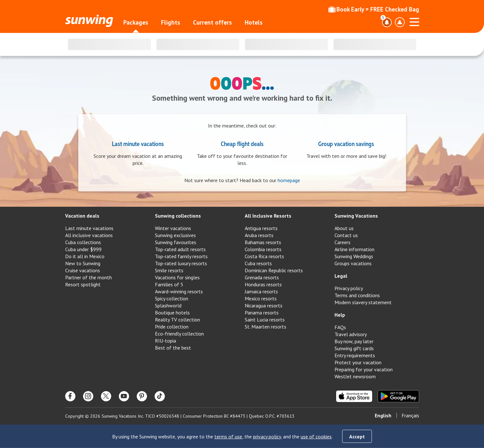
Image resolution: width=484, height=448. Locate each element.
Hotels (254, 22)
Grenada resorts (262, 277)
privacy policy (267, 436)
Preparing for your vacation (364, 369)
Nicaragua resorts (264, 305)
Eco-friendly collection (179, 334)
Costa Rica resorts (264, 256)
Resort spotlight (83, 284)
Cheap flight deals (242, 143)
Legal (341, 276)
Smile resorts (169, 270)
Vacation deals (82, 216)
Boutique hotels (172, 313)
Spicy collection (172, 298)
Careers (342, 242)
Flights (171, 22)
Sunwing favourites (176, 242)
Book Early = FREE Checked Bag (374, 9)
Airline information (354, 249)
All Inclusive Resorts (268, 216)
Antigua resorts (261, 228)
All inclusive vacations (89, 235)
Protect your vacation (358, 362)
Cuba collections (83, 242)
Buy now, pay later (354, 341)
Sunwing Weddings (354, 256)
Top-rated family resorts (181, 256)
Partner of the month (88, 277)
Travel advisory (351, 334)
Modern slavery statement (363, 302)
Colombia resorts (263, 249)
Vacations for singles (177, 277)
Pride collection (172, 327)
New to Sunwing (83, 263)
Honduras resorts (263, 284)
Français (410, 415)
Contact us (346, 235)
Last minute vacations (138, 143)
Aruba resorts (259, 235)
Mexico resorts (261, 298)
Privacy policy (349, 288)
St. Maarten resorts (265, 327)
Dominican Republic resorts (274, 270)
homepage (289, 180)
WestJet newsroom (355, 376)
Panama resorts (262, 313)
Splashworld (168, 305)
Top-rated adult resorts (180, 249)
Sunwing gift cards (354, 348)
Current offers (212, 22)
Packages (136, 22)
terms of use (228, 436)
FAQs (340, 327)
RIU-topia (165, 341)
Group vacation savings (346, 143)
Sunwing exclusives (175, 235)
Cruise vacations (83, 270)
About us (344, 228)
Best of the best (173, 348)
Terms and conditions (357, 295)
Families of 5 (169, 284)
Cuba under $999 (83, 249)
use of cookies (316, 436)
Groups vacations (353, 263)
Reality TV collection (177, 320)
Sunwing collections (178, 216)
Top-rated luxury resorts (181, 263)
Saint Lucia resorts (265, 320)
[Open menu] (414, 21)
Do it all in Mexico (85, 256)
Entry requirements (355, 355)
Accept (357, 436)
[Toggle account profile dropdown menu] (400, 22)
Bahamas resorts (263, 242)
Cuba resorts (258, 263)
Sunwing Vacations (356, 216)
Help (340, 315)
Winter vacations (173, 228)
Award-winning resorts (179, 291)
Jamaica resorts (261, 291)
